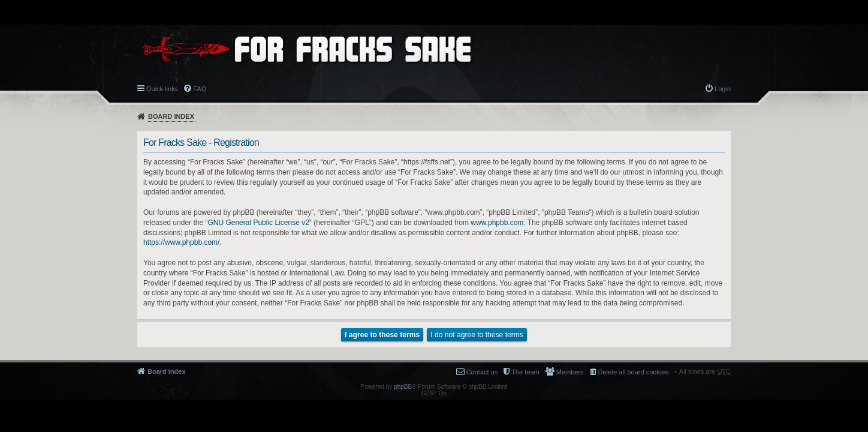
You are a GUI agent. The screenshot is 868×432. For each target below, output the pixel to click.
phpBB (403, 387)
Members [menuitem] (570, 372)
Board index (171, 116)
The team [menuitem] (525, 372)
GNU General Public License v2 (258, 223)
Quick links (162, 89)
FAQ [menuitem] (200, 89)
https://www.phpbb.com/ (181, 242)
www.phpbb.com (497, 223)
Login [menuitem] (723, 89)
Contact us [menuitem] (482, 372)
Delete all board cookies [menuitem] (633, 372)
